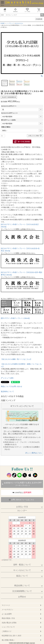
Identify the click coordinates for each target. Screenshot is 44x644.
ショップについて (8, 627)
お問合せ (22, 597)
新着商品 (15, 10)
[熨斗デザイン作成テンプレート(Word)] (15, 318)
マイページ (6, 605)
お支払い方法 (22, 507)
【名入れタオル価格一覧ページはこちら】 (16, 359)
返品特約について (7, 391)
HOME (2, 23)
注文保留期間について (22, 591)
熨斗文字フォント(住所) (9, 120)
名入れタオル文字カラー (9, 106)
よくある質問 (7, 614)
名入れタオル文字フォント (10, 113)
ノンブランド (10, 23)
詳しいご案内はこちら (34, 453)
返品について (22, 576)
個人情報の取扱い (8, 640)
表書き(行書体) (6, 127)
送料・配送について (22, 565)
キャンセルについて (22, 570)
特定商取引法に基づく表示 (12, 636)
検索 (42, 15)
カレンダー (22, 511)
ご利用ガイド (7, 631)
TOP (5, 10)
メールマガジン (7, 610)
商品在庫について (22, 586)
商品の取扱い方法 (8, 618)
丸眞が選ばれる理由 (9, 623)
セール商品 (27, 10)
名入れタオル (19, 23)
